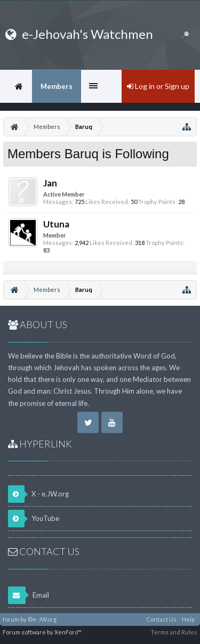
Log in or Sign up (158, 86)
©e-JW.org (42, 619)
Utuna (56, 224)
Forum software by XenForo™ (42, 632)
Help (188, 619)
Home (19, 86)
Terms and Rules (174, 632)
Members (57, 86)
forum (11, 619)
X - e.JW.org (38, 494)
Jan (50, 183)
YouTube (34, 519)
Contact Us (161, 619)
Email (29, 595)
